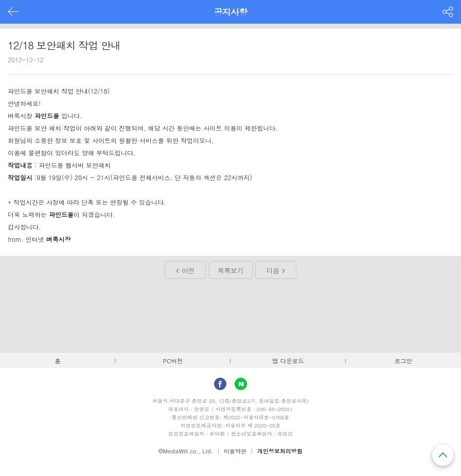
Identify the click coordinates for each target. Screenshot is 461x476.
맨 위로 (443, 455)
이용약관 (235, 451)
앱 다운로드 (288, 361)
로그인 (404, 361)
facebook (220, 384)
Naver (241, 384)
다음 (273, 270)
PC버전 (173, 361)
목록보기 (230, 270)
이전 (188, 270)
